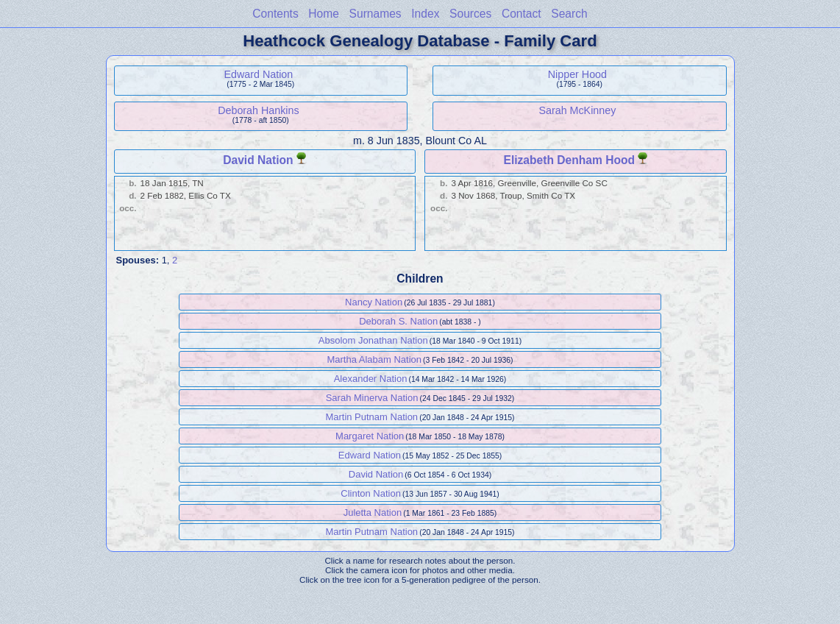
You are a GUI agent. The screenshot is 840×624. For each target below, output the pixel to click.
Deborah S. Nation (398, 321)
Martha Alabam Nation (374, 359)
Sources (470, 14)
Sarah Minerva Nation (372, 398)
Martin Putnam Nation (371, 417)
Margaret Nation (370, 436)
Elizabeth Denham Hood (569, 160)
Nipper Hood (577, 74)
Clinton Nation (371, 493)
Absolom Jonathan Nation (373, 340)
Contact (522, 14)
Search (569, 14)
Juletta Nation (373, 513)
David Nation (258, 160)
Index (425, 14)
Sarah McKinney (577, 110)
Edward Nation (259, 74)
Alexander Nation (371, 379)
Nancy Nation (374, 302)
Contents (275, 14)
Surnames (375, 14)
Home (324, 14)
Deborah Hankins (258, 110)
